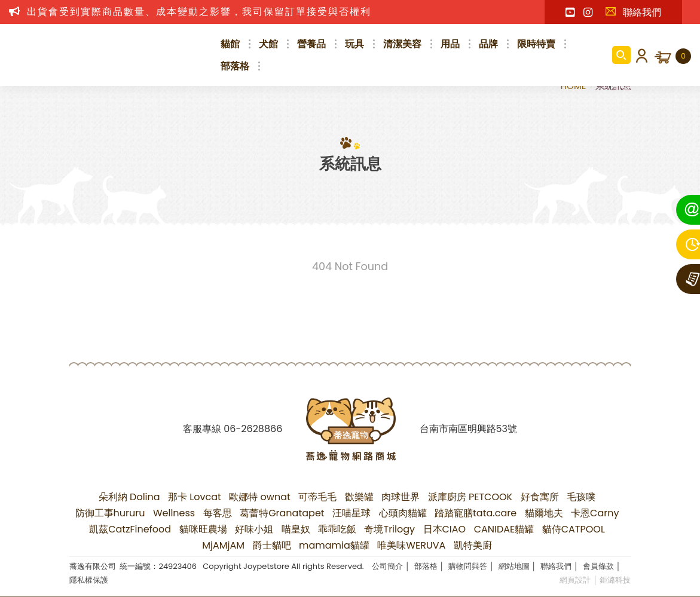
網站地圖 (514, 566)
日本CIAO (445, 529)
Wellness (174, 513)
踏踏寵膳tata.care (476, 513)
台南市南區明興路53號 (468, 429)
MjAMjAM (223, 545)
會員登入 (640, 55)
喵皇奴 (296, 529)
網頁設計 (575, 580)
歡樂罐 (359, 497)
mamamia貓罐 (334, 545)
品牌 (488, 44)
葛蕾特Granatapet (282, 513)
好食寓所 (540, 497)
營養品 (311, 44)
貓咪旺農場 (203, 529)
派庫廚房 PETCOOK (470, 497)
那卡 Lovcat (195, 497)
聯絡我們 (633, 12)
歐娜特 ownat (260, 497)
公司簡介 (387, 566)
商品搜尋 (621, 55)
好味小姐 (254, 529)
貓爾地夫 (544, 513)
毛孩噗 (581, 497)
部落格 (235, 66)
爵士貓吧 (272, 545)
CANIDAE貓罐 (504, 529)
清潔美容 (402, 44)
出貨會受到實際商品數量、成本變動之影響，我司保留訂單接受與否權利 (199, 12)
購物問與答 (468, 566)
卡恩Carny (595, 513)
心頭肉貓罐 (403, 513)
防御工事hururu (110, 513)
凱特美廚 (473, 545)
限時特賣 (536, 44)
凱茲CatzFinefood (130, 529)
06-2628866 (253, 429)
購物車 (683, 56)
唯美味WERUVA (411, 545)
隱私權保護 (89, 580)
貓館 (230, 44)
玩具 (354, 44)
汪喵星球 (351, 513)
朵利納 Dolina (129, 497)
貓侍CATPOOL (574, 529)
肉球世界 (401, 497)
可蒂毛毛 (317, 497)
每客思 (218, 513)
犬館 (268, 44)
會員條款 (598, 566)
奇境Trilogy (389, 529)
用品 (450, 44)
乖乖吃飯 (337, 529)
